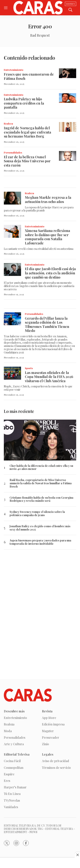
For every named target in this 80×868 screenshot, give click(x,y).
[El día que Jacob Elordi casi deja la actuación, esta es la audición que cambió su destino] (12, 270)
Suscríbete (71, 4)
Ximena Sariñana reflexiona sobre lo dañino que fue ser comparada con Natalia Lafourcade (47, 237)
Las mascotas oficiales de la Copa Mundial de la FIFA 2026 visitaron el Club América (49, 377)
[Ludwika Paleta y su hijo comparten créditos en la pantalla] (68, 98)
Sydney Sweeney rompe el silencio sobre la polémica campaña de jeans (37, 514)
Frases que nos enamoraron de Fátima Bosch (29, 76)
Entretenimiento (14, 70)
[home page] (38, 8)
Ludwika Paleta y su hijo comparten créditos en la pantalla (24, 103)
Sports (29, 368)
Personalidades (13, 152)
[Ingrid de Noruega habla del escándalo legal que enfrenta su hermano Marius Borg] (68, 127)
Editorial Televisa (17, 754)
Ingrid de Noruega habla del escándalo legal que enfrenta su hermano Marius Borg (27, 132)
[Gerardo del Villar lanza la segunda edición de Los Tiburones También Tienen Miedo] (12, 319)
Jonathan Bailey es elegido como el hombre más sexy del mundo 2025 (40, 528)
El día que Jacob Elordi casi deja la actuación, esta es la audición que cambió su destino (50, 273)
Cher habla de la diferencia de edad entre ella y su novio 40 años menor (41, 468)
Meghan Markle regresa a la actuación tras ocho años (48, 200)
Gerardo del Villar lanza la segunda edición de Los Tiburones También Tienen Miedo (47, 325)
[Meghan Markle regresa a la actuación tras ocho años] (12, 198)
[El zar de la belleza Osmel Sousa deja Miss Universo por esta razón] (68, 156)
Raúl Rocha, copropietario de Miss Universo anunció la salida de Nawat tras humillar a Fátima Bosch (41, 483)
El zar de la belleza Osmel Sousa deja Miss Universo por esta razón (27, 161)
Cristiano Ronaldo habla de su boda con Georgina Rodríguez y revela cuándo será (41, 499)
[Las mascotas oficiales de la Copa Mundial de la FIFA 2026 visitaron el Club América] (12, 373)
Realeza (8, 123)
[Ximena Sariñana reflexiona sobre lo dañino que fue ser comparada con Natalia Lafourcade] (12, 231)
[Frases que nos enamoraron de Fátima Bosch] (68, 73)
